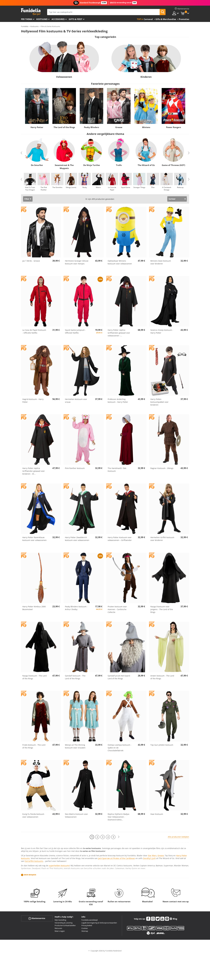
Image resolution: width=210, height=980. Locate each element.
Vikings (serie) (71, 187)
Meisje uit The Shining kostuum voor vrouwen (75, 746)
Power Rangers (173, 127)
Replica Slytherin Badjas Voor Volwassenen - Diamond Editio (119, 817)
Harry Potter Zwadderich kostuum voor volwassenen (77, 539)
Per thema (27, 19)
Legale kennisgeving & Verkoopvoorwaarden (99, 923)
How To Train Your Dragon (30, 189)
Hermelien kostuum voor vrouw (76, 401)
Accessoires (58, 19)
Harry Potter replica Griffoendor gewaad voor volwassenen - (119, 333)
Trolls (119, 165)
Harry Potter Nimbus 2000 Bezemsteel (34, 608)
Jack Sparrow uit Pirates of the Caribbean (117, 858)
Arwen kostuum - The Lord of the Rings (162, 677)
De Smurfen (37, 165)
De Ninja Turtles (91, 165)
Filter (27, 199)
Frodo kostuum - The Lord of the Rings (34, 746)
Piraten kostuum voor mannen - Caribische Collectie (117, 609)
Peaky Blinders (91, 127)
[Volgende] (119, 837)
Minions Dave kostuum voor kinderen (161, 262)
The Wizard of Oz (146, 165)
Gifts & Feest (75, 19)
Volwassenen (64, 77)
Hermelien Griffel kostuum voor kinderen (162, 539)
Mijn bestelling (60, 920)
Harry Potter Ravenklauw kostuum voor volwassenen (34, 539)
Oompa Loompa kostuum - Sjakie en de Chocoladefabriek (120, 748)
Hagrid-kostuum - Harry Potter (33, 401)
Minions (146, 127)
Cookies (85, 928)
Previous (21, 153)
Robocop (180, 187)
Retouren (58, 928)
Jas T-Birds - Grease (31, 261)
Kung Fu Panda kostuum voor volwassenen (33, 815)
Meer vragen (60, 931)
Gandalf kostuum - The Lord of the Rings (75, 677)
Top (139, 19)
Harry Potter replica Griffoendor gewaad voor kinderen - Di (34, 471)
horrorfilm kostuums (34, 861)
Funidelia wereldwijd (90, 920)
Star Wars (152, 856)
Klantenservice (37, 918)
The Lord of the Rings (64, 127)
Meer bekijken (30, 875)
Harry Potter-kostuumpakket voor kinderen (159, 402)
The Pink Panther (44, 189)
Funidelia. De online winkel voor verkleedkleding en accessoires (31, 12)
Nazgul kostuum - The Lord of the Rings (34, 677)
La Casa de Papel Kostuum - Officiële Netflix (34, 331)
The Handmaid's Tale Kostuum (117, 470)
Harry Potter (37, 127)
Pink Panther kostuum (75, 468)
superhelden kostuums (59, 866)
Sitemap (85, 931)
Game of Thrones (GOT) (173, 165)
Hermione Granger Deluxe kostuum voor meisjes (77, 262)
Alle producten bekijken (178, 837)
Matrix (98, 187)
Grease (119, 127)
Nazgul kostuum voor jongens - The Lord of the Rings (162, 609)
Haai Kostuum (157, 814)
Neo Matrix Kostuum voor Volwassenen (76, 815)
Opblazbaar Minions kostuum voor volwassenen (120, 262)
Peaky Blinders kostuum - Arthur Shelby (76, 608)
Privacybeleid (87, 925)
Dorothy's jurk (149, 858)
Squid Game (126, 187)
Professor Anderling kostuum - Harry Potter (118, 401)
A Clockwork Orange (167, 189)
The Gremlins (57, 187)
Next (189, 153)
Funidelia (25, 26)
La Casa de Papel (112, 189)
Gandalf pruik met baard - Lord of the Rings (119, 677)
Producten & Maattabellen (65, 925)
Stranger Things (139, 187)
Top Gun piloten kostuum (162, 745)
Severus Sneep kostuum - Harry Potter (162, 331)
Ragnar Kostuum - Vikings (162, 468)
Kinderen (146, 77)
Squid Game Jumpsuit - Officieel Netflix (75, 331)
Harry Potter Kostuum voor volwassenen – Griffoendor (120, 539)
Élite (153, 187)
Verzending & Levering (64, 923)
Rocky (85, 187)
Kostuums (42, 19)
